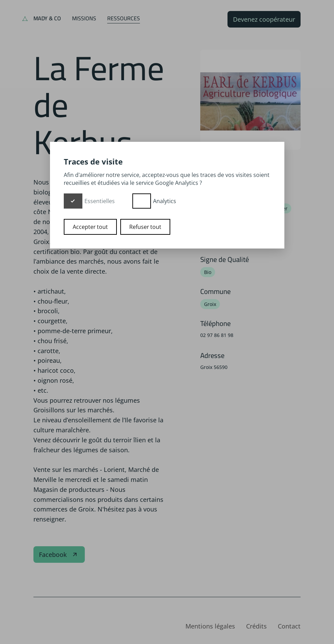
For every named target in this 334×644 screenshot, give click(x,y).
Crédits (256, 626)
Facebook (59, 555)
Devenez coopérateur (264, 19)
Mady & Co (47, 18)
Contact (289, 626)
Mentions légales (210, 626)
